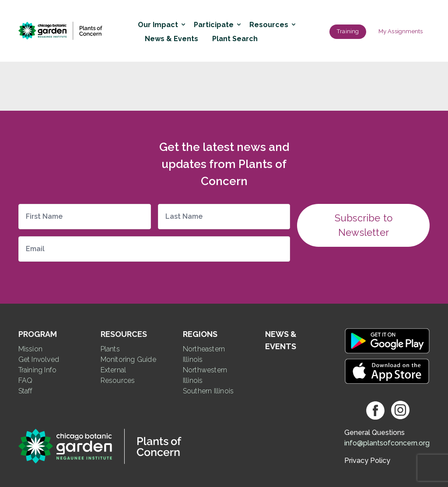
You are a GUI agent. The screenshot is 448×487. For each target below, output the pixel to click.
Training (348, 31)
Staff (26, 391)
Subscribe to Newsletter (364, 225)
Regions (200, 334)
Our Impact (161, 25)
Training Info (38, 370)
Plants (110, 349)
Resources (271, 25)
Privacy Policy (367, 461)
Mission (30, 349)
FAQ (26, 380)
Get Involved (39, 359)
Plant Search (235, 39)
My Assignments (401, 31)
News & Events (171, 39)
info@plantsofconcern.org (387, 443)
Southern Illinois (208, 391)
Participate (216, 25)
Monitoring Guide (128, 359)
